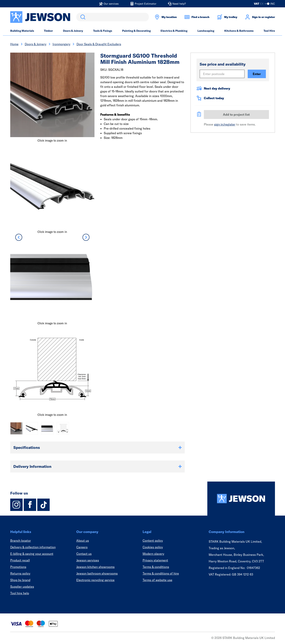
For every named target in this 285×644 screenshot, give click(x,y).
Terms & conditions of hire (161, 573)
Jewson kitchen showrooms (95, 567)
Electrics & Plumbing (174, 31)
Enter (257, 74)
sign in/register (225, 124)
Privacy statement (155, 560)
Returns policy (20, 573)
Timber (48, 31)
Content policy (153, 541)
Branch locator (21, 541)
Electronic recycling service (95, 580)
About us (83, 541)
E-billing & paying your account (32, 554)
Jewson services (88, 560)
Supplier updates (22, 587)
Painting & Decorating (136, 31)
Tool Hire (269, 31)
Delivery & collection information (33, 547)
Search (82, 17)
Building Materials (22, 31)
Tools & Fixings (103, 31)
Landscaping (206, 31)
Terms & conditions (156, 567)
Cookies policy (153, 547)
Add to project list (236, 114)
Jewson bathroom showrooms (97, 573)
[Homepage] (241, 499)
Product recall (20, 560)
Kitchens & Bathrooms (239, 31)
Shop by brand (20, 580)
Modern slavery (153, 554)
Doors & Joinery (73, 31)
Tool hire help (20, 593)
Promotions (18, 567)
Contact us (84, 554)
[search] (113, 17)
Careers (82, 547)
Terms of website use (157, 580)
